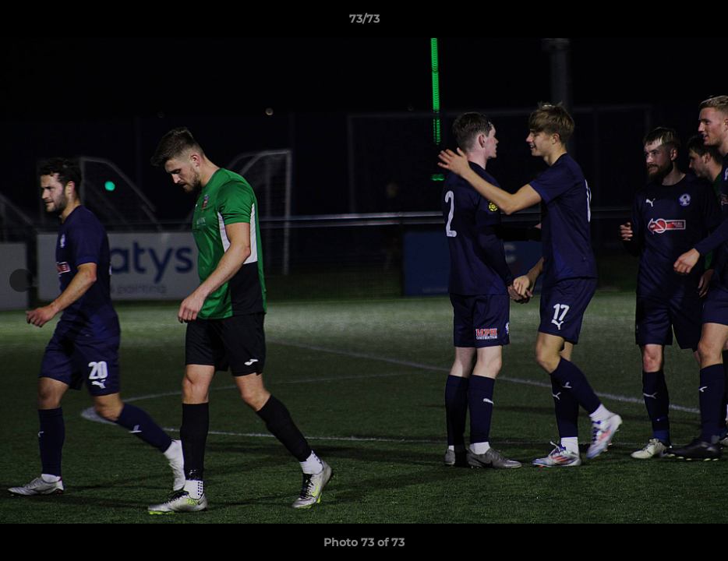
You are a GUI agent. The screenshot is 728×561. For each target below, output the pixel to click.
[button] (700, 23)
